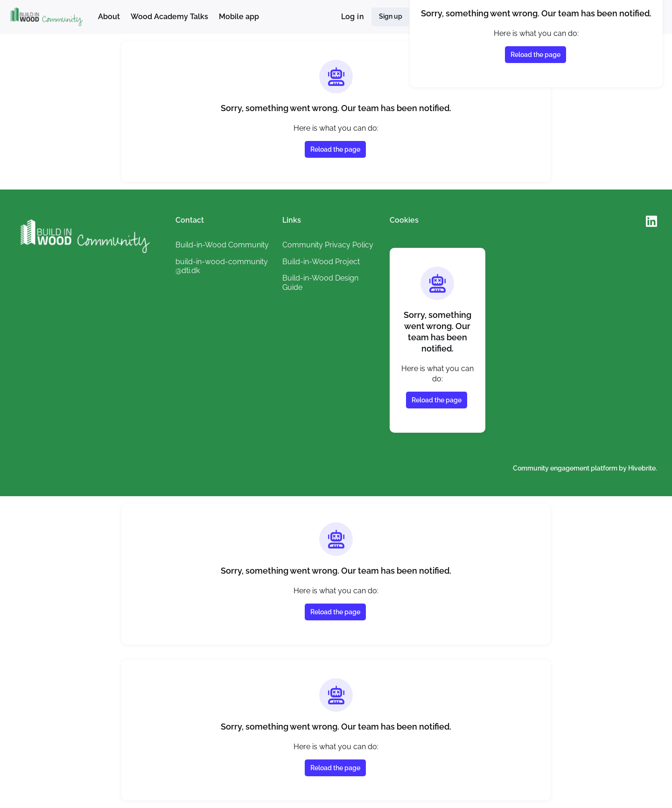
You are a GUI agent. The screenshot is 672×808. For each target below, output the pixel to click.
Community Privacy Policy (328, 245)
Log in (353, 17)
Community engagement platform (565, 468)
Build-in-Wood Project (321, 262)
